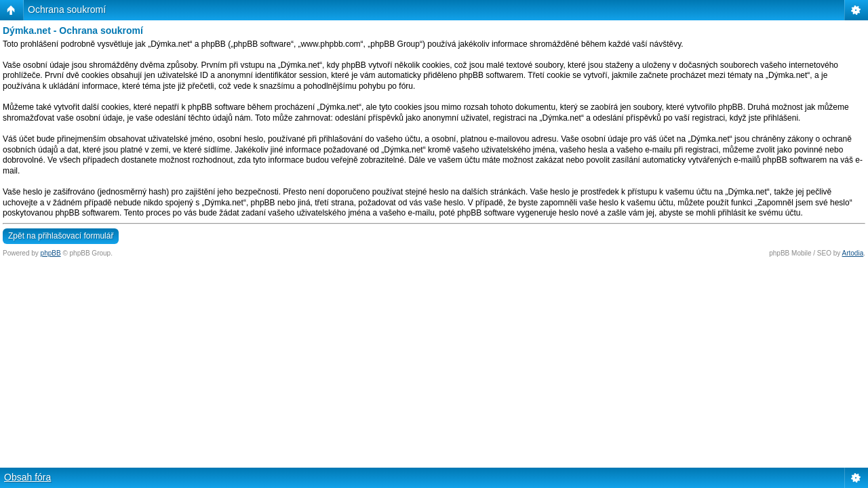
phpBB (51, 253)
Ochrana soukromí (67, 9)
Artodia (853, 253)
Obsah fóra (27, 477)
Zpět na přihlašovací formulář (61, 236)
